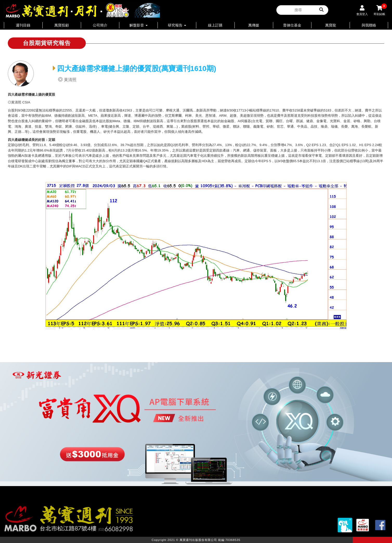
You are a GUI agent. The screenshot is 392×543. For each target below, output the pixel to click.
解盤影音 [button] (139, 25)
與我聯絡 (369, 25)
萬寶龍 (331, 25)
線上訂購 (215, 25)
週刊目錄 (23, 25)
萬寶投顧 (62, 25)
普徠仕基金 (292, 25)
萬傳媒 (254, 25)
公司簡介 (100, 25)
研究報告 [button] (177, 25)
